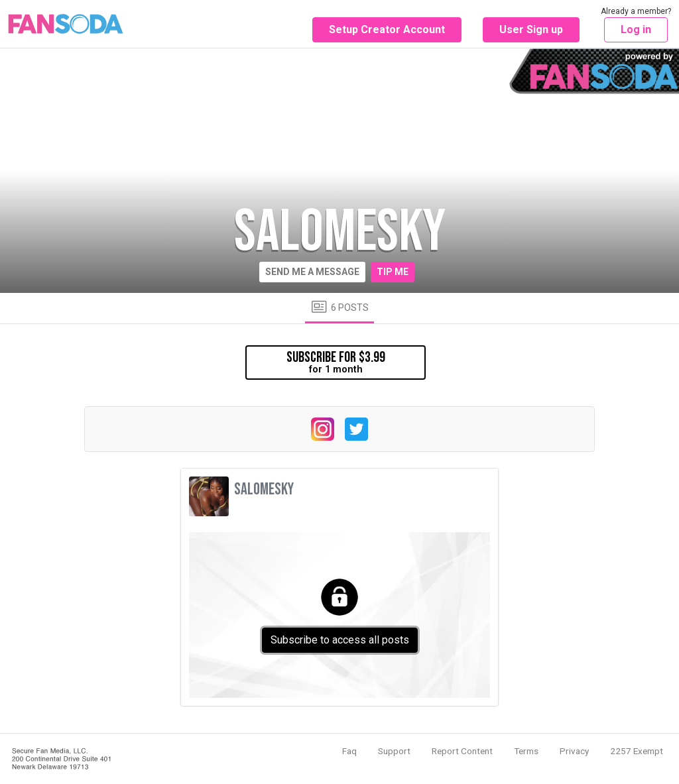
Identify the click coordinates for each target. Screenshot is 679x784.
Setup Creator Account (387, 29)
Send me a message (312, 272)
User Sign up (531, 29)
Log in (636, 29)
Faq (349, 751)
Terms (526, 751)
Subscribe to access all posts (340, 640)
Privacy (574, 751)
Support (394, 751)
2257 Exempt (637, 751)
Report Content (462, 751)
